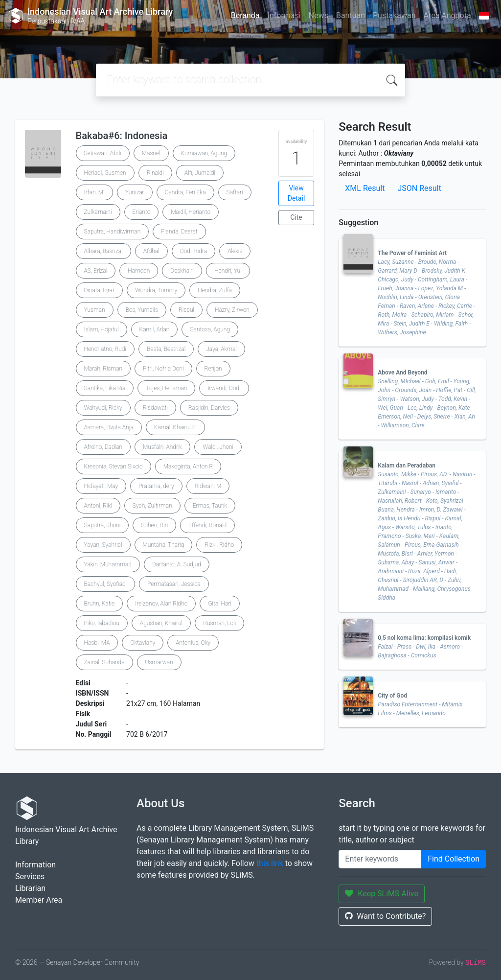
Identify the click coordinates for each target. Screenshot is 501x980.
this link (270, 863)
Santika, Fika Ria (105, 388)
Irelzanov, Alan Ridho (161, 604)
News (319, 15)
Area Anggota (447, 15)
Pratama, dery (156, 486)
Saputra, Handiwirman (113, 232)
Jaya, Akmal (221, 349)
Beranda (245, 15)
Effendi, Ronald (207, 525)
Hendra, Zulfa (215, 290)
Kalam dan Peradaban (407, 466)
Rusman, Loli (219, 623)
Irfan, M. (94, 192)
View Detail (296, 193)
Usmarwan (159, 662)
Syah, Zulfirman (152, 506)
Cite (296, 217)
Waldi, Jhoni (218, 447)
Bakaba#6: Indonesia (122, 136)
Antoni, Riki (98, 506)
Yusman (95, 310)
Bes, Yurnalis (142, 310)
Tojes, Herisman (166, 388)
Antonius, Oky (193, 643)
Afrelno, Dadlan (103, 447)
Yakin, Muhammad (108, 564)
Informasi (284, 15)
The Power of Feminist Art (412, 253)
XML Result (365, 188)
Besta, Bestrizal (166, 349)
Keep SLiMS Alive (382, 894)
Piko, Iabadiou (102, 623)
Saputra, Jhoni (102, 525)
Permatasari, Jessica (174, 584)
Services (30, 876)
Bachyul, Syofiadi (106, 584)
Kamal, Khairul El (175, 427)
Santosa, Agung (210, 329)
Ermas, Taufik (210, 506)
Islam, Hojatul (102, 329)
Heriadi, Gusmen (105, 173)
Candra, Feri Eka (185, 192)
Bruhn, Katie (100, 604)
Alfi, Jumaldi (200, 173)
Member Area (39, 900)
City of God (392, 696)
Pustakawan (394, 15)
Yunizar (135, 192)
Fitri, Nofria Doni (163, 369)
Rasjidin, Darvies (209, 408)
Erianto (142, 212)
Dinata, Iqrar (100, 290)
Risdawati (155, 408)
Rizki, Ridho (219, 545)
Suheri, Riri (154, 525)
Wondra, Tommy (156, 290)
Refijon (213, 369)
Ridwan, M (208, 486)
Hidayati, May (101, 486)
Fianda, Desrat (179, 232)
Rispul (186, 310)
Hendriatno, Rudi (105, 349)
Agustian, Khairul (161, 623)
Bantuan (351, 15)
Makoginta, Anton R (188, 467)
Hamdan (139, 271)
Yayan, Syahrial (103, 545)
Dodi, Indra (194, 251)
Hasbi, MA (97, 643)
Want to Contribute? (385, 916)
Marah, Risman (103, 369)
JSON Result (419, 188)
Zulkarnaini (98, 212)
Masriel (151, 153)
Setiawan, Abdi (103, 153)
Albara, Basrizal (103, 251)
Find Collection (454, 859)
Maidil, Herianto (191, 212)
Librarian (30, 888)
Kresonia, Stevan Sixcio (114, 467)
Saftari (235, 192)
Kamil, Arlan (155, 329)
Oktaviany (143, 643)
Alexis (235, 251)
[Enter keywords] (380, 859)
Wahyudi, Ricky (103, 408)
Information (35, 865)
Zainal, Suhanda (104, 662)
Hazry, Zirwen (232, 310)
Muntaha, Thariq (164, 545)
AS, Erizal (96, 271)
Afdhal (151, 251)
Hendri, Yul (228, 271)
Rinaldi (155, 173)
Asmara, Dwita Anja (109, 427)
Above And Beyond (402, 373)
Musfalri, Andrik (162, 447)
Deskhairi (182, 271)
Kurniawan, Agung (204, 153)
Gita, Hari (220, 604)
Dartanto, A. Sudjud (177, 564)
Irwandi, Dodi (224, 388)
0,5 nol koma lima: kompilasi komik (424, 638)
